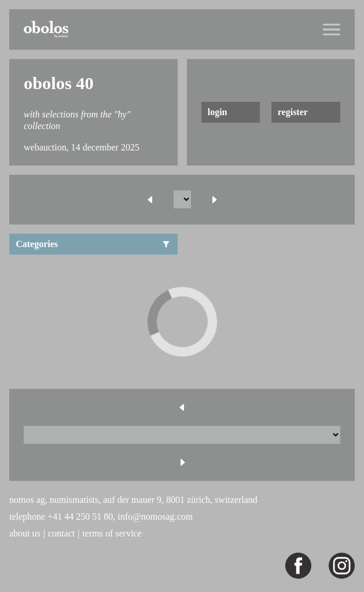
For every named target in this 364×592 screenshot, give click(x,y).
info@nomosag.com (155, 516)
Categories (93, 244)
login (218, 112)
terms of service (112, 533)
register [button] (293, 112)
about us (25, 533)
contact (61, 533)
